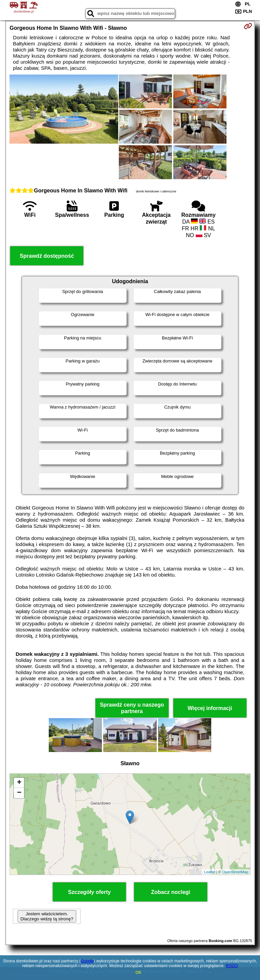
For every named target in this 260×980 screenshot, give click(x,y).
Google (87, 961)
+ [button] (19, 783)
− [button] (19, 793)
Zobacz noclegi (171, 892)
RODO (232, 966)
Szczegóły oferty (89, 892)
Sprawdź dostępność (47, 256)
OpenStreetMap (235, 872)
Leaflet (210, 872)
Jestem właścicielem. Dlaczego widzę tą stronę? (47, 916)
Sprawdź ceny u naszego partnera (132, 708)
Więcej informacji (210, 708)
